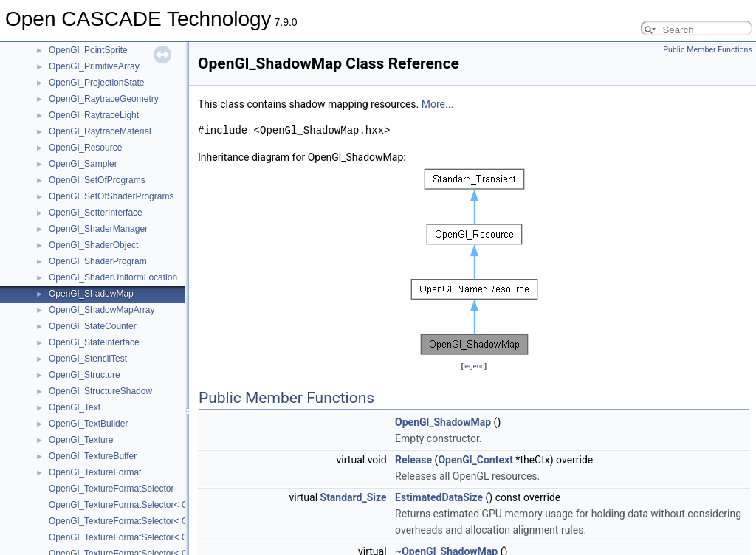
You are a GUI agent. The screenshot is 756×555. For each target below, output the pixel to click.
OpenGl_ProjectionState (96, 83)
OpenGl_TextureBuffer (93, 456)
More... (437, 104)
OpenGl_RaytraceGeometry (104, 99)
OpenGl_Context (475, 460)
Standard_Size (354, 497)
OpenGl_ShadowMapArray (102, 310)
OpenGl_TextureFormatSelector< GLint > (130, 537)
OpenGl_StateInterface (94, 342)
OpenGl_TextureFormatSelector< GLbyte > (133, 505)
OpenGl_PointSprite (88, 50)
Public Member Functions (708, 50)
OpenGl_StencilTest (88, 359)
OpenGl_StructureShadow (100, 391)
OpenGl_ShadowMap (91, 294)
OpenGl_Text (75, 407)
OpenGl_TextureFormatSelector (111, 489)
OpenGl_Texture (81, 440)
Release (413, 460)
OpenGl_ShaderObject (93, 245)
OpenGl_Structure (85, 375)
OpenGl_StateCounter (93, 326)
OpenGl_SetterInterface (96, 213)
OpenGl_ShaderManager (98, 229)
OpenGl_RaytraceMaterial (100, 131)
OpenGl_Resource (85, 148)
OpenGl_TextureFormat (95, 472)
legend (474, 366)
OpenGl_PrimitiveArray (94, 66)
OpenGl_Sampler (83, 164)
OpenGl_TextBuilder (88, 424)
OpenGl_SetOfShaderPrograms (111, 196)
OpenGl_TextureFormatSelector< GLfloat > (133, 521)
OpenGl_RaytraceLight (94, 115)
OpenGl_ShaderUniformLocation (113, 277)
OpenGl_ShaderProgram (98, 261)
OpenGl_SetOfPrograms (97, 180)
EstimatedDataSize (439, 497)
